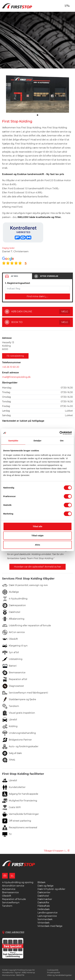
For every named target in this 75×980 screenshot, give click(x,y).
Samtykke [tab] (13, 441)
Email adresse (10, 373)
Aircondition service (13, 886)
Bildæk (41, 882)
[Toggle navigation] (67, 6)
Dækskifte (43, 903)
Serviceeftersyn (11, 903)
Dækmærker (45, 899)
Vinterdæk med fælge (50, 926)
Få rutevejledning (15, 356)
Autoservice (9, 889)
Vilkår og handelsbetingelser (59, 975)
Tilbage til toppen (57, 851)
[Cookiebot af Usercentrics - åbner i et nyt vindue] (60, 433)
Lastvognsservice (47, 916)
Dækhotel (43, 896)
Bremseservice (10, 892)
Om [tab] (62, 441)
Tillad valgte (37, 535)
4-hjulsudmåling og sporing (18, 882)
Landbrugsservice (48, 913)
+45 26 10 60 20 (11, 367)
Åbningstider (10, 383)
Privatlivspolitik (54, 973)
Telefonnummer (11, 362)
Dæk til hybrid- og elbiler (51, 889)
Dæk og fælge (45, 886)
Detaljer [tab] (37, 441)
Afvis (38, 545)
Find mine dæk (38, 296)
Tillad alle (37, 526)
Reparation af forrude (14, 899)
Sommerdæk (45, 919)
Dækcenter (44, 892)
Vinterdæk (44, 923)
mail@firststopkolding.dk (16, 377)
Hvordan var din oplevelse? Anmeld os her (37, 567)
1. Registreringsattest (18, 283)
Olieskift (7, 896)
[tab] (17, 276)
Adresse (7, 338)
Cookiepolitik (53, 970)
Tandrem (7, 906)
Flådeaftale (44, 906)
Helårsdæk (44, 909)
